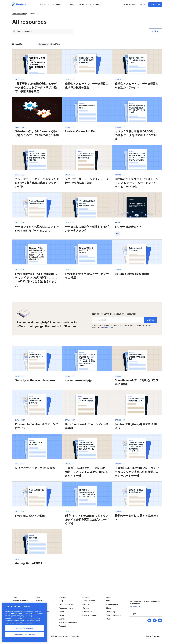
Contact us (87, 612)
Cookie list (76, 636)
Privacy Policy (108, 327)
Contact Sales (130, 4)
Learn (61, 612)
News (61, 615)
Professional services (68, 622)
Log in (143, 4)
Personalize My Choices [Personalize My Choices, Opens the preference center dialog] (25, 635)
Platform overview (20, 601)
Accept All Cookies (25, 628)
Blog (61, 601)
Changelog (110, 612)
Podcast (62, 626)
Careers (86, 608)
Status (109, 608)
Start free (155, 4)
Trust (108, 601)
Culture (86, 604)
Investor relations (90, 615)
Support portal (112, 604)
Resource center (19, 14)
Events (62, 619)
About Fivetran (89, 601)
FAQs (108, 619)
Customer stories (66, 604)
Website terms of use (59, 636)
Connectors (71, 4)
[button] (44, 4)
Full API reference (113, 615)
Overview (39, 601)
